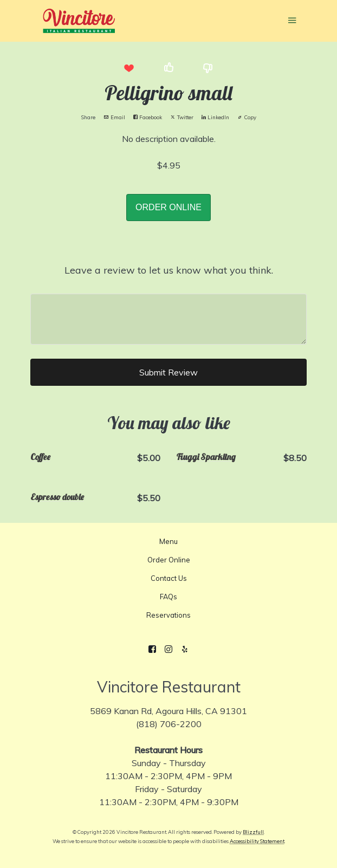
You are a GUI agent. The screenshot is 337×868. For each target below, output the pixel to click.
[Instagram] (168, 649)
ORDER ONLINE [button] (168, 207)
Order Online (169, 560)
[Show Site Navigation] (292, 22)
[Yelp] (185, 649)
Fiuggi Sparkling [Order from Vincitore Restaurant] (206, 457)
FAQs (168, 597)
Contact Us (169, 578)
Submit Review (168, 372)
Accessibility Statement (257, 841)
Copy (247, 117)
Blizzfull (253, 832)
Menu (168, 541)
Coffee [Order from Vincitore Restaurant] (40, 457)
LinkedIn (215, 117)
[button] (129, 68)
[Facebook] (152, 649)
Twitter (182, 117)
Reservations (168, 615)
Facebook (148, 117)
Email (114, 117)
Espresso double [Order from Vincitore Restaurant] (57, 497)
